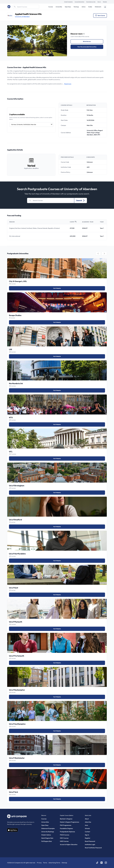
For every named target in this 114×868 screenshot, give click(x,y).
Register (105, 2)
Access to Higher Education (69, 844)
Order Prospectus (68, 2)
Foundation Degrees (66, 828)
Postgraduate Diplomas (67, 832)
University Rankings (48, 832)
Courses (51, 7)
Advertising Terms (54, 863)
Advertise (88, 822)
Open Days (68, 7)
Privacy (39, 863)
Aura (86, 825)
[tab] (98, 254)
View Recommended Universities (87, 47)
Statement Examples (48, 828)
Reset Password (90, 841)
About (87, 819)
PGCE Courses (65, 835)
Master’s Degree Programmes (70, 822)
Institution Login (90, 844)
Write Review (87, 41)
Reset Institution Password (93, 848)
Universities (59, 7)
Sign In (99, 2)
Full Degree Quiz (47, 841)
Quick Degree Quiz (47, 838)
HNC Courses (64, 838)
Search (81, 200)
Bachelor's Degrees (66, 819)
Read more (68, 84)
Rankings (76, 7)
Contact (87, 832)
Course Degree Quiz (79, 2)
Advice (84, 7)
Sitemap (64, 863)
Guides (90, 7)
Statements (98, 7)
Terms (45, 863)
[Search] (26, 7)
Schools (87, 828)
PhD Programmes (66, 825)
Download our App (91, 2)
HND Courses (64, 841)
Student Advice (46, 835)
